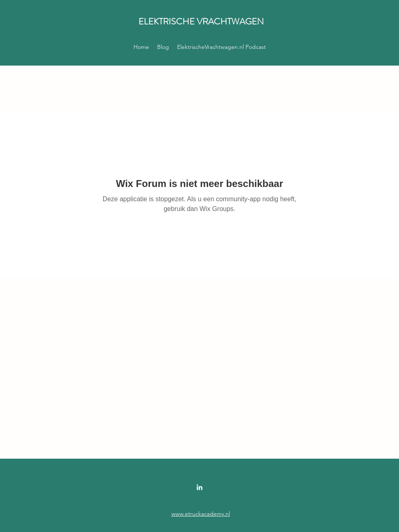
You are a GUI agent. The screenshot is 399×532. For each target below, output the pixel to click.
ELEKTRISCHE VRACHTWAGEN (201, 21)
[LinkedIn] (199, 487)
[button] (392, 32)
